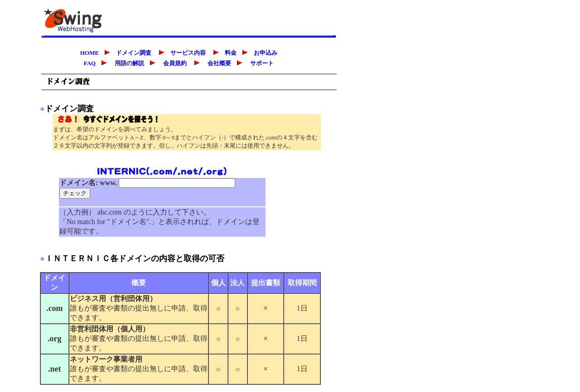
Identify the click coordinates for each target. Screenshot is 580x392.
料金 (228, 53)
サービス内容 (185, 53)
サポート (262, 63)
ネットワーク (92, 359)
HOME (89, 53)
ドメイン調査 (131, 53)
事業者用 (128, 359)
